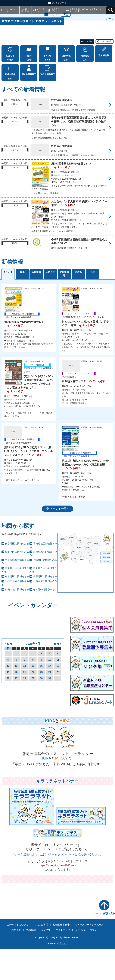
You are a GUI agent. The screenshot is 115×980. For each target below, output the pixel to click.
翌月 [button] (56, 675)
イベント (8, 302)
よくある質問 (41, 955)
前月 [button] (9, 675)
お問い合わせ (41, 10)
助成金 (78, 303)
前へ (5, 46)
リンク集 (46, 961)
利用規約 (16, 961)
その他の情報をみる (44, 620)
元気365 (63, 974)
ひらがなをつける (59, 3)
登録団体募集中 (61, 955)
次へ (110, 46)
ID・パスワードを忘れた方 (89, 955)
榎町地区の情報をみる (17, 583)
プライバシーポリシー (87, 961)
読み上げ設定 (106, 72)
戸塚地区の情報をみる (45, 591)
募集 (22, 303)
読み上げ (88, 72)
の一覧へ (10, 88)
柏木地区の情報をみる (17, 607)
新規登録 (27, 10)
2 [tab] (55, 59)
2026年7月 (33, 674)
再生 (66, 60)
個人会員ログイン (57, 10)
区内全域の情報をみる (45, 612)
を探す (29, 88)
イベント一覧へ (60, 539)
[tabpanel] (57, 429)
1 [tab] (46, 59)
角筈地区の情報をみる (45, 607)
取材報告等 (64, 305)
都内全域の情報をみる (17, 620)
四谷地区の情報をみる (17, 574)
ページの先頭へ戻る (104, 944)
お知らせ (50, 303)
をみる (85, 88)
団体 (92, 303)
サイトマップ (63, 961)
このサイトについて (11, 10)
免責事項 (31, 961)
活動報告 (36, 303)
